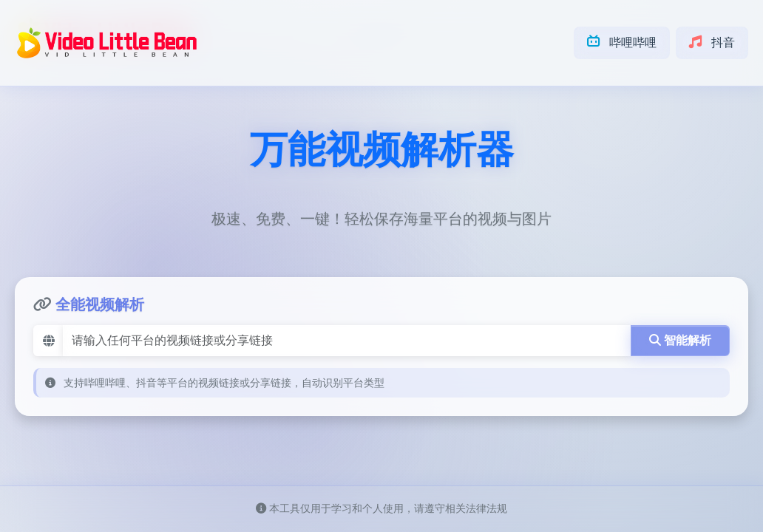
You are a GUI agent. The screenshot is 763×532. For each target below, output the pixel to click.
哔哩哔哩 (622, 42)
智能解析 (680, 340)
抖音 (712, 42)
